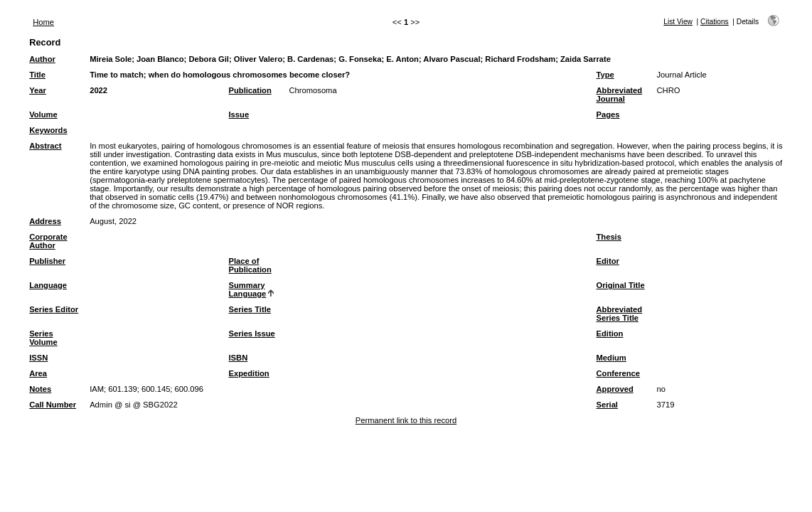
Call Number (53, 405)
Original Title (621, 285)
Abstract (45, 146)
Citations (715, 22)
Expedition (249, 373)
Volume (43, 114)
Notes (40, 389)
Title (37, 75)
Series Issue (252, 334)
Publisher (47, 261)
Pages (608, 114)
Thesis (609, 237)
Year (38, 90)
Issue (239, 114)
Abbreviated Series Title (620, 314)
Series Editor (54, 309)
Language (48, 285)
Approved (615, 389)
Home (43, 22)
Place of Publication (250, 265)
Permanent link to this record (406, 420)
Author (42, 59)
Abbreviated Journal (620, 95)
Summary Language (248, 289)
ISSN (38, 358)
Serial (607, 405)
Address (45, 221)
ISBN (239, 358)
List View (678, 22)
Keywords (48, 130)
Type (605, 75)
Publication (250, 90)
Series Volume (43, 338)
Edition (610, 334)
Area (38, 373)
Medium (611, 358)
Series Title (250, 309)
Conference (619, 373)
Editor (608, 261)
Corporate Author (48, 241)
